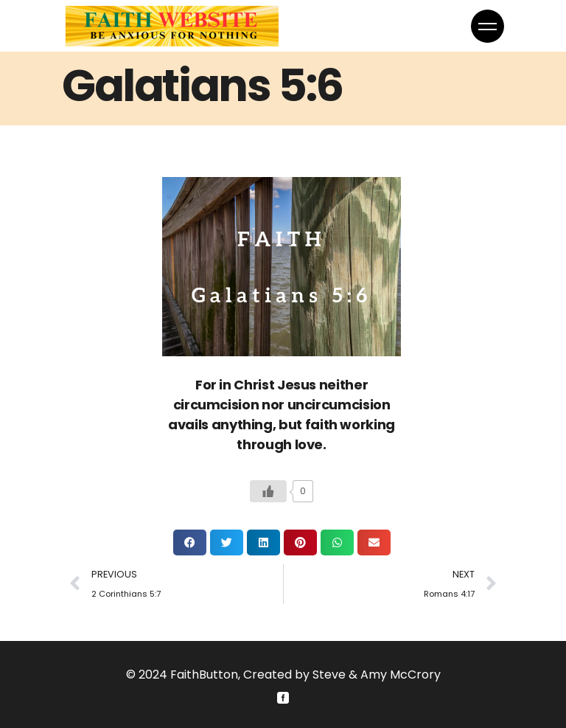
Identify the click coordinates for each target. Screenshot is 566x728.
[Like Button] (268, 491)
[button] (190, 542)
